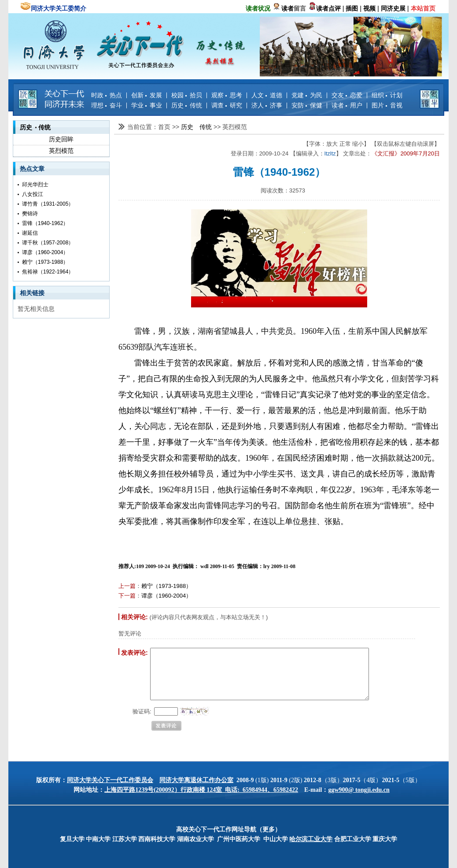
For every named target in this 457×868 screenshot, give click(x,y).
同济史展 (393, 8)
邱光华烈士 (35, 185)
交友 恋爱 (347, 95)
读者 (287, 8)
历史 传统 (187, 105)
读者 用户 (347, 105)
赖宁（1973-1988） (45, 262)
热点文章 (32, 169)
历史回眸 (61, 139)
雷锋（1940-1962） (45, 223)
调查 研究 (227, 105)
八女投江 (33, 194)
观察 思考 (227, 95)
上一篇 (127, 586)
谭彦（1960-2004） (45, 252)
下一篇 (127, 596)
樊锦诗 (30, 214)
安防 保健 (307, 105)
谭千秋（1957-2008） (48, 243)
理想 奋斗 (107, 105)
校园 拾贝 (187, 95)
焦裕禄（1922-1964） (48, 272)
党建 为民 (307, 95)
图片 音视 (387, 105)
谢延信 (30, 233)
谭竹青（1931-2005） (48, 204)
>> (177, 127)
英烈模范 (61, 151)
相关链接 (32, 293)
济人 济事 (267, 105)
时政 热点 (107, 95)
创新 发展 (147, 95)
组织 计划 (387, 95)
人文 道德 (267, 95)
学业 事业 (147, 105)
